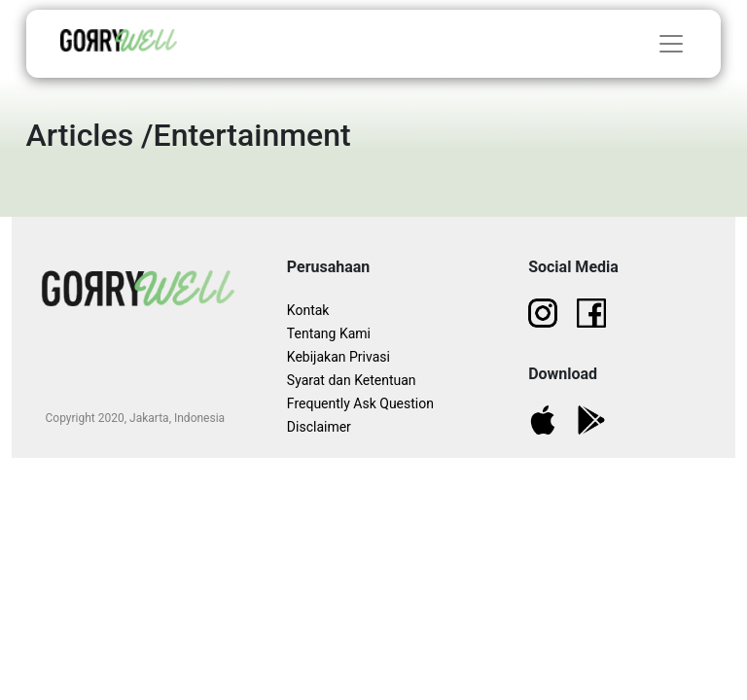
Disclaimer (319, 427)
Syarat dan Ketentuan (352, 380)
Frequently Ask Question (360, 403)
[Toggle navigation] (671, 44)
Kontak (308, 310)
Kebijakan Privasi (338, 357)
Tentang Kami (329, 333)
